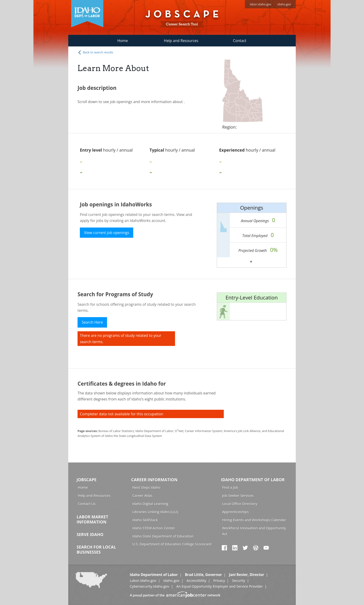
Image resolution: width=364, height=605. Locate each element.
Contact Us (87, 504)
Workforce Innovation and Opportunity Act (254, 531)
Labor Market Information (92, 519)
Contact (240, 41)
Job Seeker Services (238, 495)
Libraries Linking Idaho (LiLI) (155, 512)
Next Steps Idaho (146, 487)
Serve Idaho (90, 534)
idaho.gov (284, 4)
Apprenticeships (235, 512)
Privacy (219, 580)
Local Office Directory (240, 504)
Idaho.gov (171, 580)
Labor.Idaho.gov (143, 580)
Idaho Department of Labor (253, 480)
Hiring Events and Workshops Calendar (254, 520)
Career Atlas (142, 495)
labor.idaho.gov (261, 4)
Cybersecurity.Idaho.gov (149, 586)
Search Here (92, 322)
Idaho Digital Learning (150, 504)
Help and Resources (181, 41)
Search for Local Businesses (96, 550)
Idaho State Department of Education (163, 536)
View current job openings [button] (107, 233)
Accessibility (197, 580)
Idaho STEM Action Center (154, 528)
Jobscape (87, 480)
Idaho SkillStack (145, 520)
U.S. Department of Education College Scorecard (172, 544)
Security (239, 580)
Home (122, 41)
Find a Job (230, 487)
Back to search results (95, 52)
